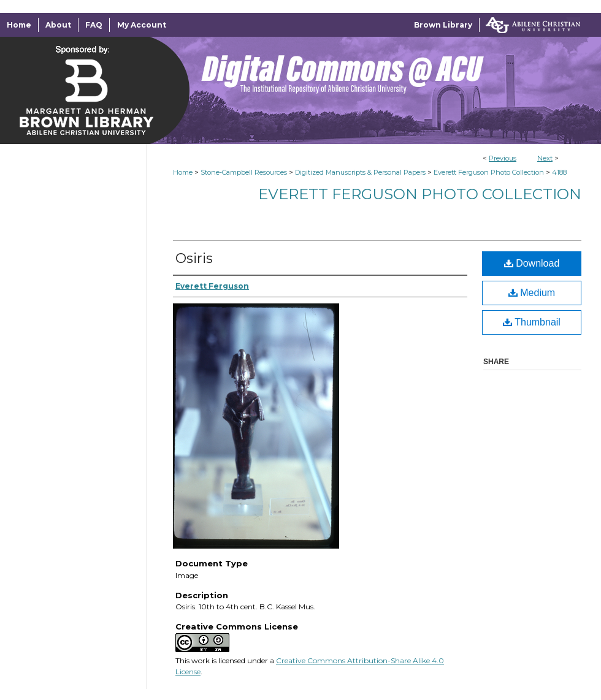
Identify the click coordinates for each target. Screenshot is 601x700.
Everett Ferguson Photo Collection (489, 172)
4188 (559, 172)
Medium (532, 293)
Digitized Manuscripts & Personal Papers (360, 172)
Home (183, 172)
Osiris (194, 258)
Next (545, 158)
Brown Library (443, 25)
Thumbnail (532, 322)
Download (532, 263)
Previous (503, 158)
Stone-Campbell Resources (244, 172)
